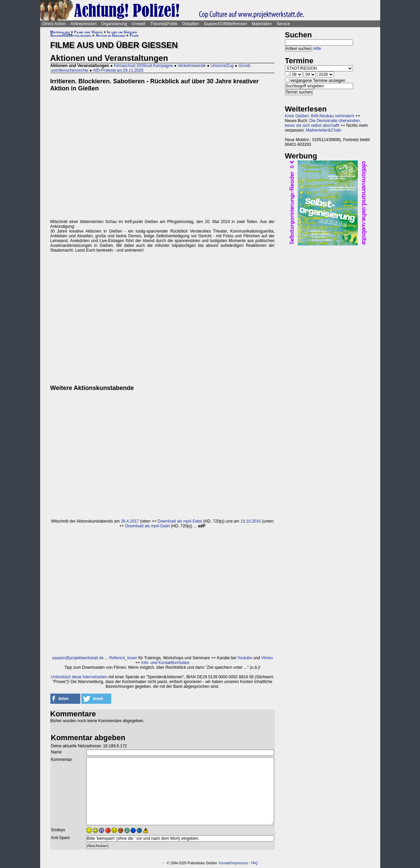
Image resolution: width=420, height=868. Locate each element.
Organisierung (114, 24)
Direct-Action (54, 24)
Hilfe (317, 49)
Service (283, 24)
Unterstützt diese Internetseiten (79, 677)
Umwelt (138, 24)
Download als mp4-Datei (180, 521)
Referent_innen (123, 658)
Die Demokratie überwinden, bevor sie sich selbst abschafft (323, 123)
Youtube (245, 658)
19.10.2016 (251, 521)
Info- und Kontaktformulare (165, 663)
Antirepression (83, 24)
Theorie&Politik (164, 24)
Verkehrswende (192, 66)
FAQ (254, 863)
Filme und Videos (88, 32)
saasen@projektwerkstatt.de (78, 658)
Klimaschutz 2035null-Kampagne (144, 66)
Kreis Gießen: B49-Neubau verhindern (320, 116)
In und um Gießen (122, 32)
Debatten (191, 24)
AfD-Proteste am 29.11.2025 (118, 70)
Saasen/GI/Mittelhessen (225, 24)
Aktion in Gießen (110, 35)
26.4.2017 (130, 521)
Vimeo (267, 658)
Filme (134, 35)
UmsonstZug (222, 66)
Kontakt (224, 863)
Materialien (262, 24)
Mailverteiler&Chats (324, 130)
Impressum (240, 863)
